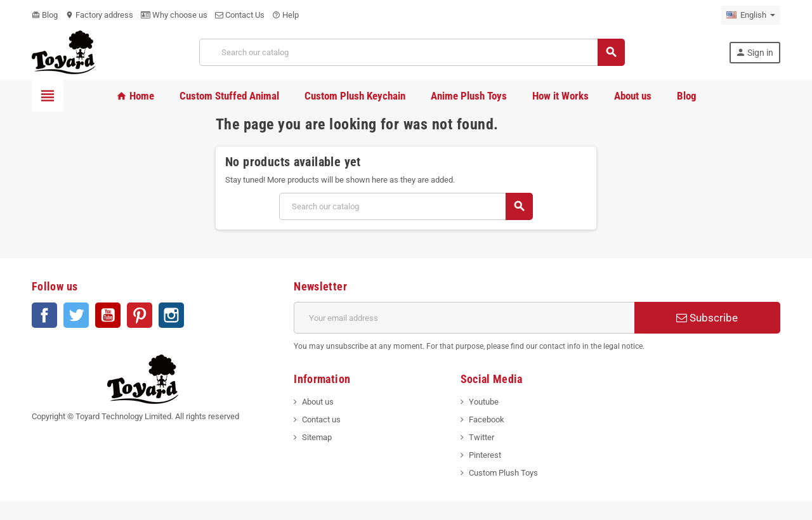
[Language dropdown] (751, 15)
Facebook (44, 315)
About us (318, 402)
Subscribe (707, 318)
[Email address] (464, 318)
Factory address (99, 15)
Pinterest (140, 315)
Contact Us (240, 15)
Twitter (76, 315)
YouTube (108, 315)
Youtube (484, 402)
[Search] (412, 52)
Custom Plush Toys (503, 473)
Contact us (321, 419)
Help (285, 15)
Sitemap (317, 437)
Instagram (171, 315)
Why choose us (174, 15)
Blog (45, 15)
